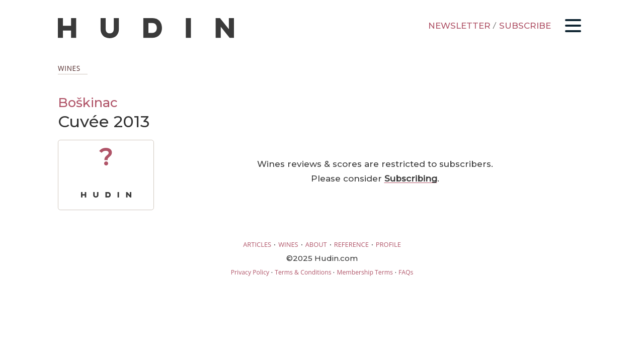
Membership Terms (365, 272)
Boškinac (88, 102)
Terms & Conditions (303, 272)
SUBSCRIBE (525, 26)
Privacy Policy (250, 272)
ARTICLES (257, 244)
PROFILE (388, 244)
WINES (288, 244)
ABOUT (316, 244)
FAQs (406, 272)
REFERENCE (351, 244)
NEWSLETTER (459, 26)
